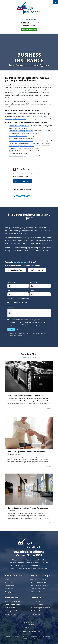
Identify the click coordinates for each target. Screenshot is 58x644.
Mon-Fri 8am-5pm (36, 611)
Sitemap (8, 636)
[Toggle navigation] (56, 2)
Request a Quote (22, 181)
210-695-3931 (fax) (37, 604)
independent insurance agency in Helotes (22, 90)
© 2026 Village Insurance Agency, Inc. (29, 631)
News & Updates (11, 614)
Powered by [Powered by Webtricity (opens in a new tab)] (29, 639)
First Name (12, 282)
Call (11, 302)
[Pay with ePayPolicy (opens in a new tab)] (29, 30)
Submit (11, 329)
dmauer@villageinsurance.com (40, 608)
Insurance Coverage (40, 575)
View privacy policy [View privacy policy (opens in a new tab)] (19, 335)
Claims (7, 579)
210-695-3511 (30, 19)
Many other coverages (18, 156)
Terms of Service (45, 636)
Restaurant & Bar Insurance (39, 585)
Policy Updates (10, 592)
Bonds (11, 151)
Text (26, 302)
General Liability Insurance (19, 126)
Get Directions (35, 614)
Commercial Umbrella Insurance (21, 141)
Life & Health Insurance (38, 589)
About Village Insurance (13, 601)
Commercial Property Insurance (21, 131)
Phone (32, 290)
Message (11, 307)
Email (9, 290)
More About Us (12, 598)
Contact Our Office (16, 270)
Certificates (9, 589)
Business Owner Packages (39, 582)
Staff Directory (37, 270)
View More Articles (29, 357)
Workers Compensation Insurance (22, 146)
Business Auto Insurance (18, 136)
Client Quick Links (14, 575)
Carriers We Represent (13, 604)
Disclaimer (25, 636)
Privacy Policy (34, 636)
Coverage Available (11, 611)
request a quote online (29, 566)
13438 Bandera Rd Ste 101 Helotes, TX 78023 (29, 624)
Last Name (34, 282)
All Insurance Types (37, 592)
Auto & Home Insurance (38, 579)
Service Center (10, 585)
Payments (8, 582)
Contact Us (36, 598)
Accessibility (16, 636)
